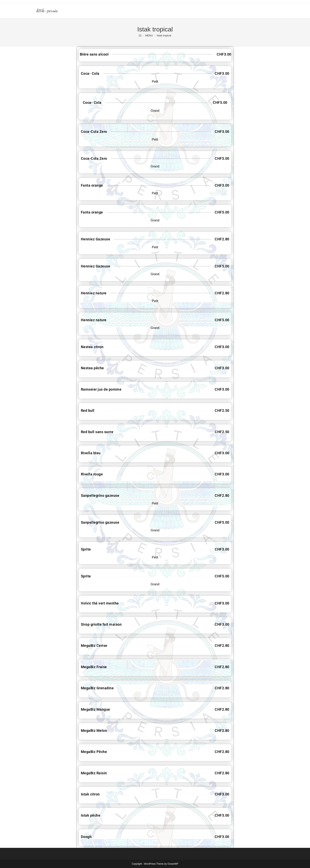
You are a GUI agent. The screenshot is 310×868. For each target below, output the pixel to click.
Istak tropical (164, 35)
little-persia (47, 11)
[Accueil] (140, 35)
